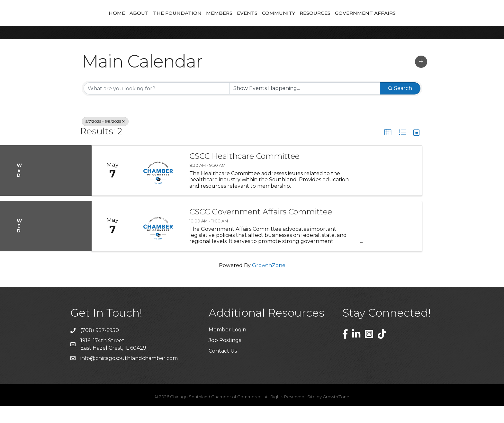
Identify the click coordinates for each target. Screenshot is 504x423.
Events (289, 21)
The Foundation (135, 21)
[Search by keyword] (157, 105)
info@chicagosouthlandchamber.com (129, 375)
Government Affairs (407, 21)
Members (177, 21)
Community (320, 21)
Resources (357, 21)
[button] (421, 79)
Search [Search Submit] (400, 105)
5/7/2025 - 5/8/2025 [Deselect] (105, 138)
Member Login (227, 347)
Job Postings (225, 357)
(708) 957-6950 (100, 347)
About (97, 21)
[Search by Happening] (305, 105)
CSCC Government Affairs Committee (261, 229)
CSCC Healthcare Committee (244, 173)
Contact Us (223, 368)
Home (75, 21)
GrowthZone (269, 282)
